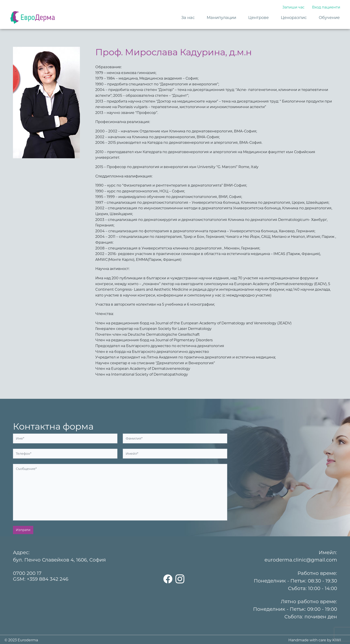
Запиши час (293, 7)
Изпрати (23, 530)
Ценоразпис (294, 18)
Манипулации (221, 18)
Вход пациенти (326, 7)
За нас (188, 18)
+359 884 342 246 (48, 579)
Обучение (329, 18)
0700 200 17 (27, 573)
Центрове (258, 18)
